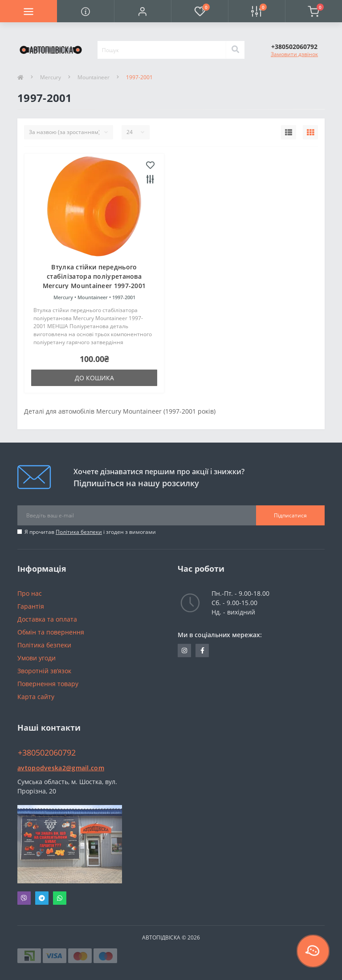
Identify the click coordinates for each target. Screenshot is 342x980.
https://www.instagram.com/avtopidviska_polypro (184, 651)
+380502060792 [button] (47, 753)
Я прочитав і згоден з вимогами (90, 532)
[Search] (235, 50)
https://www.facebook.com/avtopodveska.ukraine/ (202, 651)
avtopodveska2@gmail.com (61, 768)
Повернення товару (48, 684)
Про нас (30, 593)
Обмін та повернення (51, 632)
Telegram (42, 898)
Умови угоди (37, 658)
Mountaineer (94, 77)
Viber (24, 898)
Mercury (51, 77)
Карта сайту (36, 697)
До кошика (94, 378)
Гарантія (31, 606)
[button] (142, 11)
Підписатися (290, 515)
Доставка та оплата (47, 619)
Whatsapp (60, 898)
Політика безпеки (79, 532)
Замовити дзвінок (294, 54)
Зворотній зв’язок (44, 671)
